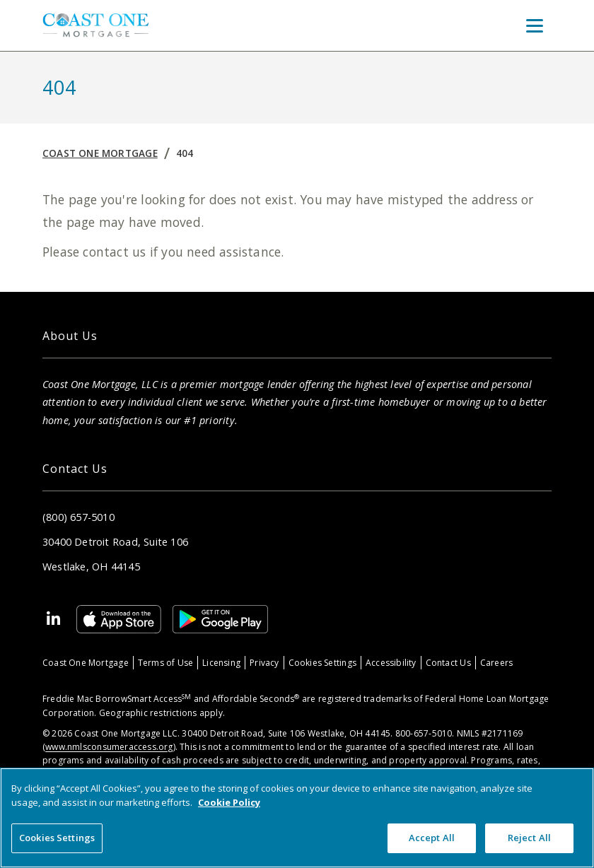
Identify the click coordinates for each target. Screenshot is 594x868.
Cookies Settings (322, 663)
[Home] (95, 25)
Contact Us (448, 663)
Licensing (221, 663)
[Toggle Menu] (535, 25)
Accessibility (391, 663)
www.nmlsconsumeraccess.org (109, 747)
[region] (297, 818)
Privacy (264, 663)
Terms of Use (166, 663)
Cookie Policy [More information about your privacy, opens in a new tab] (229, 802)
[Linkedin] (54, 619)
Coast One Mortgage (100, 153)
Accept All (432, 838)
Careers (496, 663)
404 (185, 153)
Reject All (529, 838)
